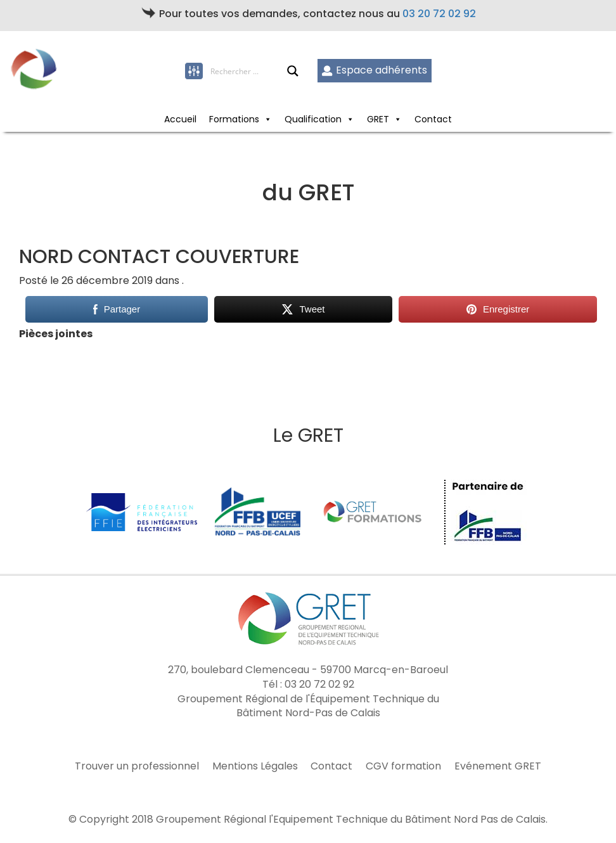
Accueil (180, 119)
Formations (241, 119)
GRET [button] (384, 119)
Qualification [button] (319, 119)
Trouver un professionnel (137, 766)
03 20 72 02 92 (439, 14)
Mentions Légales (255, 766)
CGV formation (403, 766)
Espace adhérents (374, 70)
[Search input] (248, 71)
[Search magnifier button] (293, 71)
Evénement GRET (498, 766)
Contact (433, 119)
